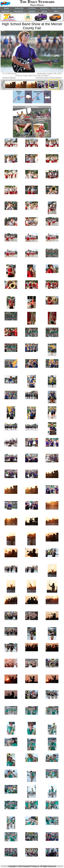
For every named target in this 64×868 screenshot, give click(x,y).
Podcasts (6, 12)
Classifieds (19, 12)
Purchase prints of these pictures (49, 78)
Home (6, 8)
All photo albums (9, 78)
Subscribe (19, 8)
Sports (44, 11)
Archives (45, 8)
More (57, 12)
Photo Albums (58, 8)
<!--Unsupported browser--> (32, 122)
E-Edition (32, 8)
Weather (32, 11)
